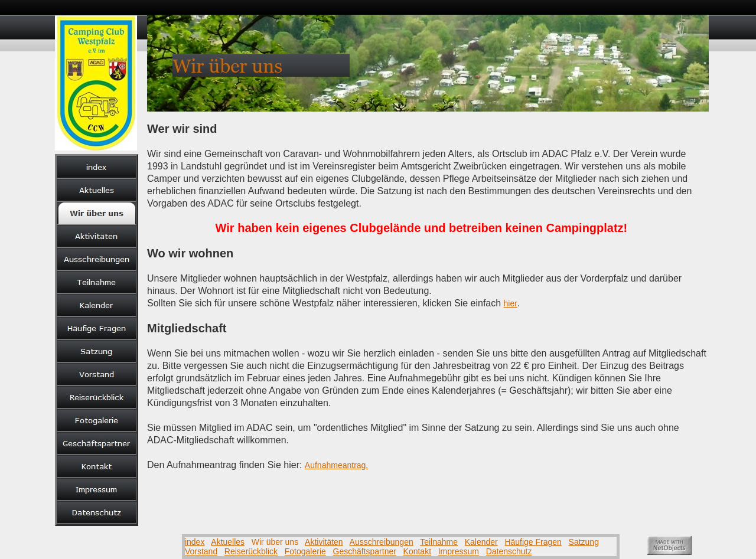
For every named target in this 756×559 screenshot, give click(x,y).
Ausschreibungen (382, 542)
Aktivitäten (324, 542)
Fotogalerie (305, 551)
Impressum (459, 551)
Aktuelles (228, 542)
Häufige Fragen (533, 542)
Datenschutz (509, 551)
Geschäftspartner (365, 551)
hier (511, 303)
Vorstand (201, 551)
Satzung (584, 542)
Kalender (481, 542)
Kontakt (417, 551)
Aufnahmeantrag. (336, 465)
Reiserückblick (251, 551)
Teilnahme (439, 542)
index (195, 542)
